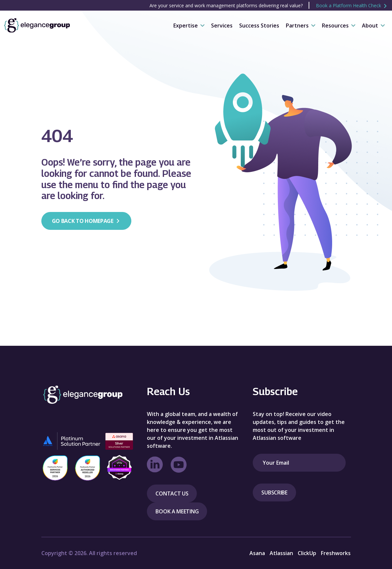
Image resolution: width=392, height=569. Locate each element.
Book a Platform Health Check (352, 5)
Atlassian (281, 553)
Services (222, 26)
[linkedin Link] (155, 465)
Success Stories (259, 26)
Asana (257, 553)
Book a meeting (177, 511)
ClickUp (307, 553)
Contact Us (172, 493)
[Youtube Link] (179, 465)
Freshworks (336, 553)
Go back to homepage (86, 221)
